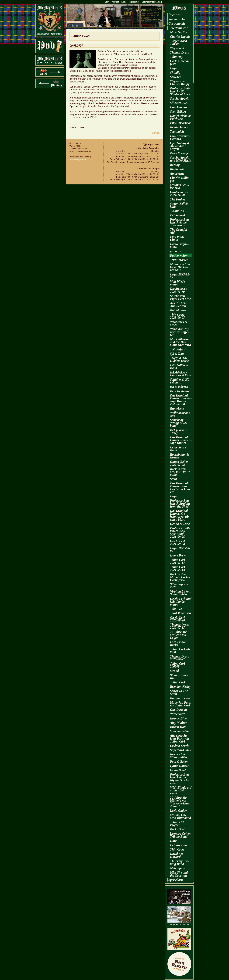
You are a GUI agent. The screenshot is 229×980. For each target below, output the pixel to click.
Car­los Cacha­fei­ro (179, 62)
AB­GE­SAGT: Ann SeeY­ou (179, 305)
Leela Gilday (178, 810)
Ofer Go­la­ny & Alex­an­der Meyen (180, 146)
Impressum (134, 2)
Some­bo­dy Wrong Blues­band (179, 423)
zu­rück (156, 133)
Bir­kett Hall (178, 727)
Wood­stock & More (179, 323)
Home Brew (178, 555)
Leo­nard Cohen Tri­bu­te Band (180, 835)
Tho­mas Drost (179, 52)
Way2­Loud (177, 48)
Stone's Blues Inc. (179, 677)
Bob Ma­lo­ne (178, 310)
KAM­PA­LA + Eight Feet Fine (180, 374)
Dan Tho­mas (179, 107)
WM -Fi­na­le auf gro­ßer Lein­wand (181, 790)
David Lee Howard (177, 855)
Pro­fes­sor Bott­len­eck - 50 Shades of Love (180, 91)
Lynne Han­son (180, 766)
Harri (174, 841)
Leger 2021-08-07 (180, 550)
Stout (173, 479)
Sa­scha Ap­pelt (179, 98)
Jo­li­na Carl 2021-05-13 (177, 568)
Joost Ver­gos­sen (180, 613)
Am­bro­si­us (177, 173)
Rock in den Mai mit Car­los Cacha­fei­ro (180, 577)
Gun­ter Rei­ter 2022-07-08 (179, 463)
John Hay (177, 57)
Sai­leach (176, 77)
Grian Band (178, 770)
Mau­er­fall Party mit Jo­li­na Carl (181, 704)
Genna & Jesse (180, 524)
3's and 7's (177, 211)
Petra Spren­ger (180, 153)
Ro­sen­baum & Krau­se (179, 456)
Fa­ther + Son (179, 256)
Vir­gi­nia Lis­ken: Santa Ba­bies (181, 593)
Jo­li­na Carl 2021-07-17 (177, 561)
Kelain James (179, 127)
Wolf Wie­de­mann (178, 283)
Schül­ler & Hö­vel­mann (180, 381)
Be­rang (175, 165)
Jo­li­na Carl (177, 682)
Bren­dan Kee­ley (180, 687)
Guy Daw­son (178, 710)
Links (124, 2)
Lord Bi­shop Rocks (178, 643)
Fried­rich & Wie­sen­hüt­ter (179, 756)
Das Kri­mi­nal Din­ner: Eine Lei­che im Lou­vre (180, 488)
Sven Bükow (178, 112)
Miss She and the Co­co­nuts (179, 874)
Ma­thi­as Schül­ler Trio (180, 186)
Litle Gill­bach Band (179, 366)
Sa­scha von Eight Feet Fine (180, 297)
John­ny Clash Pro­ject (179, 824)
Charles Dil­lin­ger (180, 179)
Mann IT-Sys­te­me (78, 159)
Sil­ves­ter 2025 (179, 103)
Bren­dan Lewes (180, 698)
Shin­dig (175, 73)
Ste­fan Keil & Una (179, 205)
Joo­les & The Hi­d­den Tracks (180, 359)
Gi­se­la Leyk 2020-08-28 (178, 619)
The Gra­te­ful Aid (179, 231)
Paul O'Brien (179, 762)
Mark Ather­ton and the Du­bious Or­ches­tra (180, 342)
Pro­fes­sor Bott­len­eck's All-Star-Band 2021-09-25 (180, 532)
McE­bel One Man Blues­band (180, 816)
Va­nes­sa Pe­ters (180, 731)
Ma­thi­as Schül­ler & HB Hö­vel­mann (180, 267)
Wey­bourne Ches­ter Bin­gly (180, 83)
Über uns (174, 15)
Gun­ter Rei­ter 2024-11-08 (179, 193)
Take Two (176, 609)
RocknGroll (178, 829)
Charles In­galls (180, 37)
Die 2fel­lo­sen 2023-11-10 (179, 290)
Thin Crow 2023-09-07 (177, 316)
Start (107, 2)
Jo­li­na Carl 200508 (177, 665)
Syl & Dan (177, 354)
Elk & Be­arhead (181, 123)
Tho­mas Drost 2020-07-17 (179, 626)
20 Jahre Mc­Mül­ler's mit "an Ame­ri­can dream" (179, 802)
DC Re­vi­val (177, 215)
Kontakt (115, 2)
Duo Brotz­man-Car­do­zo (180, 137)
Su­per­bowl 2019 (181, 750)
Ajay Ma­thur (178, 723)
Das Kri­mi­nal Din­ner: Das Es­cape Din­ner (181, 440)
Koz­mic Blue (178, 718)
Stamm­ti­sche (177, 19)
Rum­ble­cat (177, 408)
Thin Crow (177, 849)
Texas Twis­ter (179, 260)
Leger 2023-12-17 (180, 276)
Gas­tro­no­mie (177, 24)
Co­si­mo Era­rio (180, 746)
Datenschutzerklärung (152, 2)
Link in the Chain (177, 238)
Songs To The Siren (179, 692)
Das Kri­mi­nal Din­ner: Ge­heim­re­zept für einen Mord (180, 515)
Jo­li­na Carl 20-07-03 (180, 651)
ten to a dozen (179, 387)
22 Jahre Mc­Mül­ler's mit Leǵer (179, 635)
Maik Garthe (178, 32)
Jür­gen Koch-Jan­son (179, 42)
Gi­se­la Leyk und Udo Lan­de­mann (181, 602)
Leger (174, 68)
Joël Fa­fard (178, 349)
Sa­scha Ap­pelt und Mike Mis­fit (181, 159)
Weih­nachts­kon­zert (181, 414)
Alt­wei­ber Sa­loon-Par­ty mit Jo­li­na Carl (179, 738)
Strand (174, 671)
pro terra (176, 251)
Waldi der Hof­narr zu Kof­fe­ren (180, 332)
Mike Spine (177, 868)
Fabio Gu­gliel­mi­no (180, 245)
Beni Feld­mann (180, 391)
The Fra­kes (178, 199)
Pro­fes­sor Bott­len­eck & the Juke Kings (180, 222)
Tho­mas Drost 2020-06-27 (179, 658)
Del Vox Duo (178, 845)
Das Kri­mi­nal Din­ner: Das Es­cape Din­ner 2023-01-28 (181, 400)
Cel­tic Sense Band (178, 449)
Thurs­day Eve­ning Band (180, 862)
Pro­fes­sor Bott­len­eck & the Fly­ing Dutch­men (180, 779)
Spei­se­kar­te (176, 880)
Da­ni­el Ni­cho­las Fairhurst (181, 117)
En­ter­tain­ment (178, 28)
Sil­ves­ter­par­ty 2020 (179, 586)
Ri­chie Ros (177, 169)
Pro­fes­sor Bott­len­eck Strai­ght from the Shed (180, 503)
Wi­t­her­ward (178, 714)
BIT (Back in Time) (179, 431)
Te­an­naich (177, 132)
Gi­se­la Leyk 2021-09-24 (178, 543)
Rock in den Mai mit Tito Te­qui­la (181, 472)
